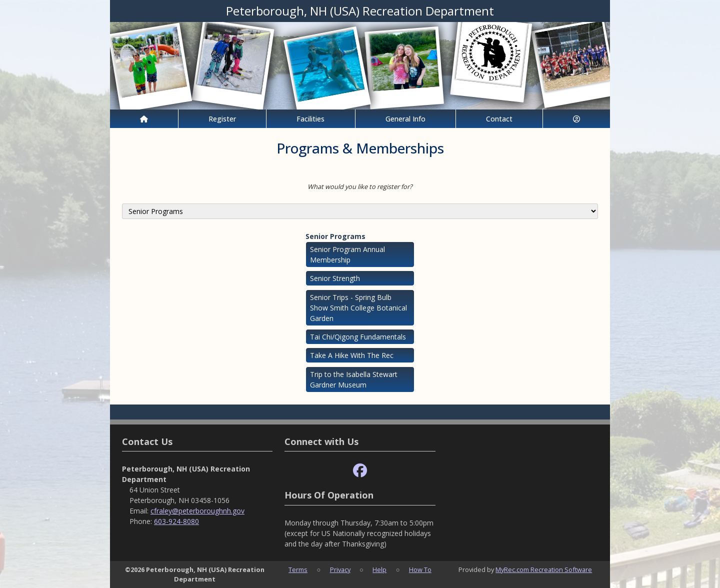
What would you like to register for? (360, 186)
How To (420, 569)
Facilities (310, 119)
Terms (298, 569)
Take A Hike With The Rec (352, 355)
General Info (405, 119)
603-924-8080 (176, 521)
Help (379, 569)
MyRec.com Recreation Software (544, 569)
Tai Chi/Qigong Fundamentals (358, 337)
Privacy (340, 569)
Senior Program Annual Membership (347, 254)
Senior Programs (335, 236)
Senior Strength (335, 278)
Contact (499, 119)
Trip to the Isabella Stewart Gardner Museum (354, 379)
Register (222, 119)
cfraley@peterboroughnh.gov (197, 511)
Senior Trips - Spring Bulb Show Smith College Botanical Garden (358, 308)
